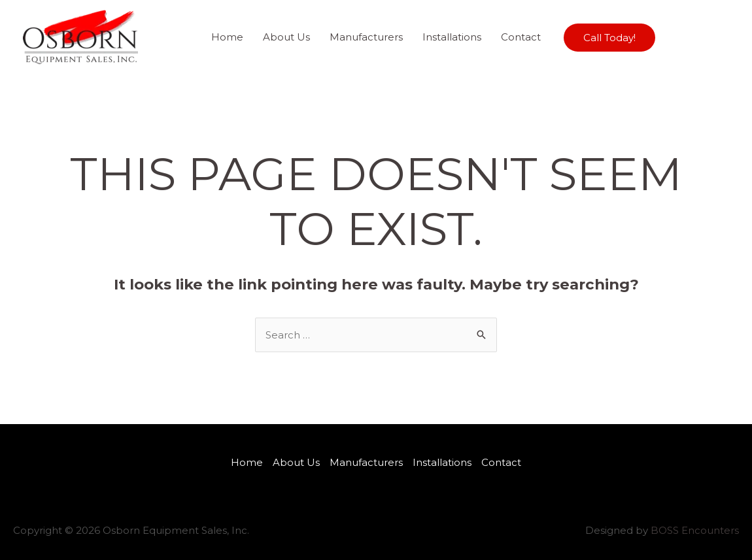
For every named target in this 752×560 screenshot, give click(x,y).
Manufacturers (366, 37)
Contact (521, 37)
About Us (286, 37)
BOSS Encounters (695, 530)
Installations (452, 37)
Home (227, 37)
